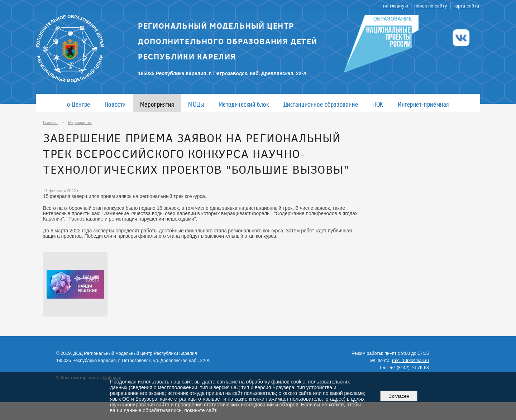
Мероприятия (157, 104)
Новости (115, 104)
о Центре (79, 104)
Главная (50, 122)
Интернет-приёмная (423, 104)
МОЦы (196, 104)
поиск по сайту (431, 6)
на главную (396, 6)
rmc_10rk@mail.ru (410, 361)
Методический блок (244, 104)
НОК (378, 104)
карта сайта (466, 6)
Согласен (399, 396)
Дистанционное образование (321, 104)
